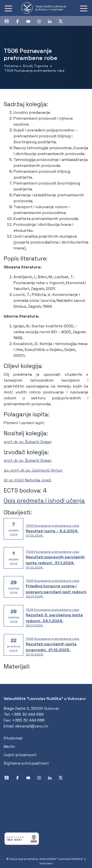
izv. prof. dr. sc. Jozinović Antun (33, 470)
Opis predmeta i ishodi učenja (44, 500)
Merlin (9, 746)
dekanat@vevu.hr (32, 726)
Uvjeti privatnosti (20, 755)
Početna (11, 66)
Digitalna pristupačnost (26, 763)
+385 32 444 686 (28, 720)
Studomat (13, 738)
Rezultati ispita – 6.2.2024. (52, 531)
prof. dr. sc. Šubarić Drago (28, 442)
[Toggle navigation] (8, 8)
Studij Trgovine (36, 66)
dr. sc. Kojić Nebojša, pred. (28, 480)
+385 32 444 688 (27, 714)
